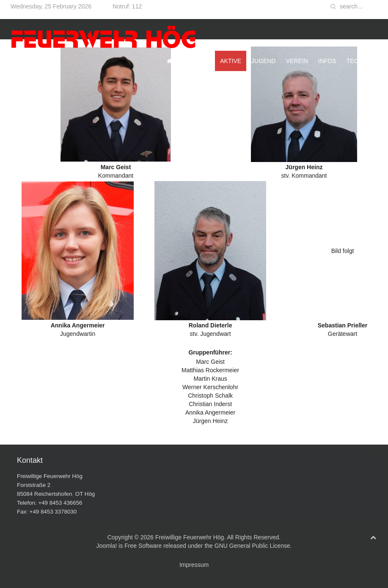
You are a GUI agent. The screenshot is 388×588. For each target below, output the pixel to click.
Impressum (194, 565)
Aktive (231, 61)
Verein (297, 61)
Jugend (264, 61)
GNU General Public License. (253, 546)
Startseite (188, 61)
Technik (359, 61)
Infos (327, 61)
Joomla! (106, 546)
